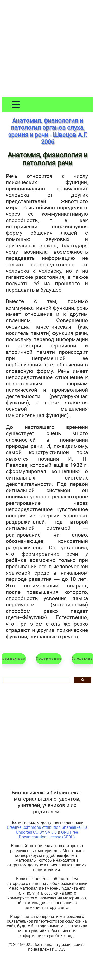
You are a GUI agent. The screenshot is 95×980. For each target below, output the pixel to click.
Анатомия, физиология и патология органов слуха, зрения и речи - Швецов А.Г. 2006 (48, 131)
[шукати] (36, 680)
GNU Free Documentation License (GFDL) (48, 835)
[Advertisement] (48, 49)
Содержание (49, 659)
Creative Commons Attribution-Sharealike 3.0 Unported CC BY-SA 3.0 (47, 830)
